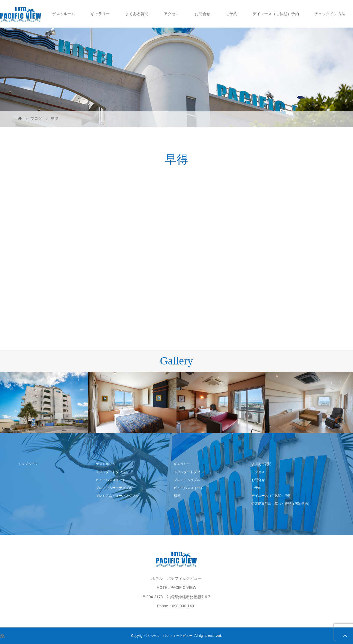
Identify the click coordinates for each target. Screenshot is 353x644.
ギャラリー (100, 14)
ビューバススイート (111, 480)
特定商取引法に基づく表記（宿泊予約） (281, 504)
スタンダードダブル (111, 472)
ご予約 (231, 14)
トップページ (28, 464)
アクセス (172, 14)
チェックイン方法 (330, 14)
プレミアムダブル (187, 480)
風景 (177, 496)
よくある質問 (137, 14)
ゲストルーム (63, 14)
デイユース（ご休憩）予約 (276, 14)
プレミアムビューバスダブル (117, 496)
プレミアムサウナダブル (114, 488)
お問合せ (202, 14)
